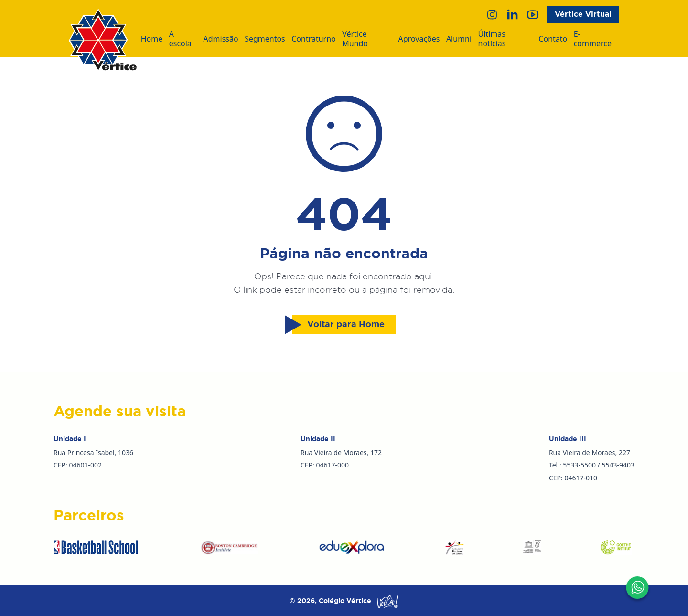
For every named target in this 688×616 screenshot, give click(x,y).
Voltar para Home (338, 324)
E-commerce (593, 39)
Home (152, 39)
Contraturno (314, 39)
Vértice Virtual (583, 14)
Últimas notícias (492, 39)
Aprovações (419, 39)
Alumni (459, 39)
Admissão (221, 39)
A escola (180, 39)
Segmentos (265, 39)
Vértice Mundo (355, 39)
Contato (553, 39)
